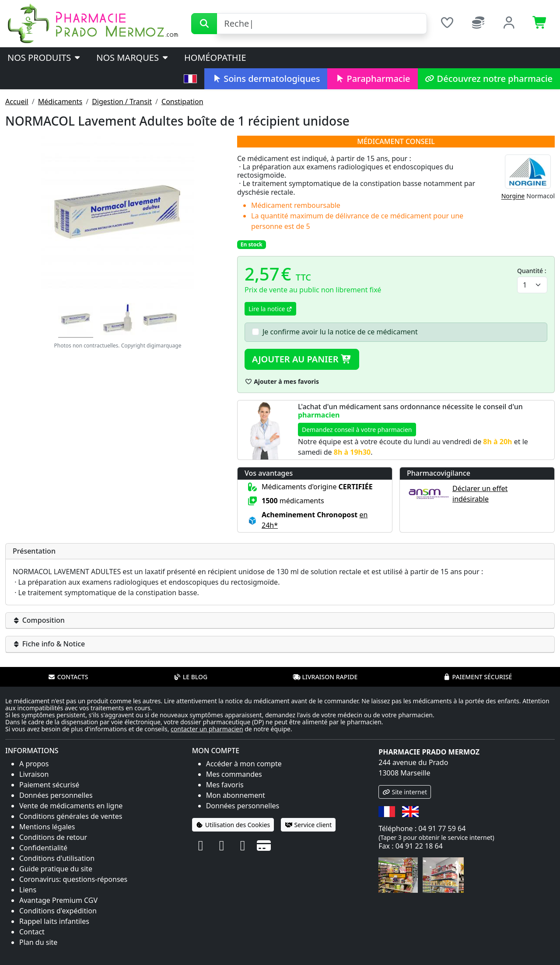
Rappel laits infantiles (54, 921)
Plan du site (38, 942)
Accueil (17, 102)
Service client (308, 825)
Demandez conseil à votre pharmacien (357, 430)
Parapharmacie (372, 79)
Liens (28, 890)
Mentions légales (47, 827)
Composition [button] (39, 620)
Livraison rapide (325, 677)
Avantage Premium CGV (58, 900)
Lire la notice (270, 309)
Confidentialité (43, 848)
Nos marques (133, 58)
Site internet (405, 792)
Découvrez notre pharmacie (489, 79)
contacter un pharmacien (207, 729)
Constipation (182, 102)
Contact (32, 932)
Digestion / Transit (122, 102)
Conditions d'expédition (58, 911)
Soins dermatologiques (266, 79)
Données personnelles (56, 795)
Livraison (34, 774)
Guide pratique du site (56, 869)
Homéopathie (215, 58)
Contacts (68, 677)
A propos (34, 764)
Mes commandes (234, 774)
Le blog (191, 677)
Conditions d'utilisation (57, 858)
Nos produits (44, 58)
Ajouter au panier (302, 359)
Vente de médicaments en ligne (71, 806)
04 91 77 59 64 (442, 828)
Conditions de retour (53, 837)
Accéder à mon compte (244, 764)
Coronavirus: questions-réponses (73, 879)
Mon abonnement (236, 795)
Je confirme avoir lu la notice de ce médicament (340, 332)
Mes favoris (225, 785)
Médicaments (60, 102)
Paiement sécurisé (477, 677)
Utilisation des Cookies (233, 825)
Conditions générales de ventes (71, 816)
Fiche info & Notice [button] (49, 644)
